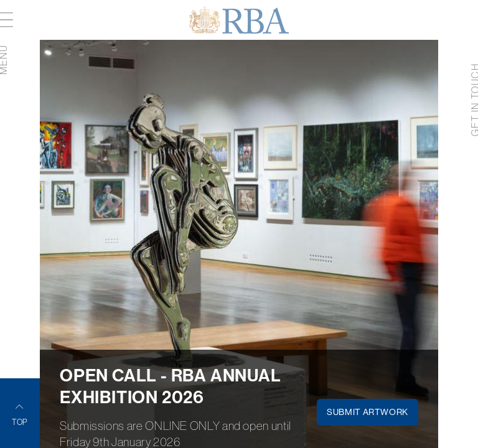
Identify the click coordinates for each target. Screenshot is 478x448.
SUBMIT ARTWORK (368, 412)
